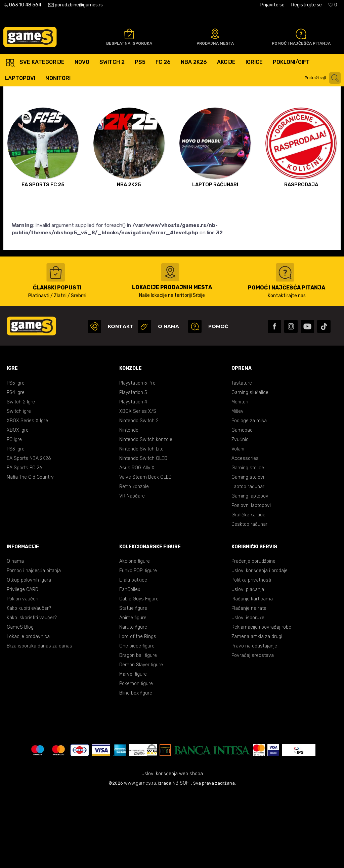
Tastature (242, 457)
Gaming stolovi (248, 551)
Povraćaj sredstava (253, 730)
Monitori (240, 476)
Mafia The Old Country (30, 551)
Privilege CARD (23, 664)
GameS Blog (20, 701)
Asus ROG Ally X (137, 542)
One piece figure (137, 720)
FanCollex (130, 664)
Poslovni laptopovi (251, 580)
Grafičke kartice (248, 589)
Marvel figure (133, 748)
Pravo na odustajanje (254, 720)
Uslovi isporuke (248, 692)
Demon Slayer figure (141, 739)
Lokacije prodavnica (28, 711)
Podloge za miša (249, 495)
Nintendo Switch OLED (143, 533)
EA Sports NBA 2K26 (29, 533)
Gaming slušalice (250, 467)
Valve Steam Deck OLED (145, 551)
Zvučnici (241, 514)
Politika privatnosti (251, 654)
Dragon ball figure (138, 730)
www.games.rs (140, 857)
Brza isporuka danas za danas (39, 720)
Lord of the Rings (138, 711)
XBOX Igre (18, 504)
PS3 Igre (16, 523)
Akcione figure (135, 636)
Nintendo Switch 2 (139, 495)
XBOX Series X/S (138, 486)
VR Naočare (132, 570)
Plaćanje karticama (252, 673)
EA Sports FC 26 (24, 542)
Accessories (245, 533)
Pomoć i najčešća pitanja (34, 645)
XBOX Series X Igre (27, 495)
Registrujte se (307, 5)
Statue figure (133, 683)
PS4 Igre (16, 467)
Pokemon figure (136, 758)
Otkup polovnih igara (29, 654)
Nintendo (129, 504)
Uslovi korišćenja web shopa (172, 848)
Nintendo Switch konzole (146, 514)
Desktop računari (250, 599)
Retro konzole (134, 561)
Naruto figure (133, 701)
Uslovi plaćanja (248, 664)
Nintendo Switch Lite (141, 523)
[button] (324, 78)
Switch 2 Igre (21, 476)
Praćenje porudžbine (253, 636)
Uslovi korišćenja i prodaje (260, 645)
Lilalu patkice (133, 654)
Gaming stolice (248, 542)
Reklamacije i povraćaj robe (261, 701)
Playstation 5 (133, 467)
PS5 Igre (16, 457)
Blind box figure (136, 767)
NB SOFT (182, 857)
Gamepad (242, 504)
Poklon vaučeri (23, 673)
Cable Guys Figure (139, 673)
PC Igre (14, 514)
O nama (15, 636)
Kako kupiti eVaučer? (29, 683)
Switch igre (19, 486)
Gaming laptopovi (250, 570)
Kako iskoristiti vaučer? (32, 692)
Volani (238, 523)
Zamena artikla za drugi (257, 711)
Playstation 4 (133, 476)
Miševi (238, 486)
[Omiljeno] (333, 5)
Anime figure (133, 692)
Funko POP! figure (138, 645)
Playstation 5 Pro (137, 457)
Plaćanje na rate (249, 683)
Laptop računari (248, 561)
